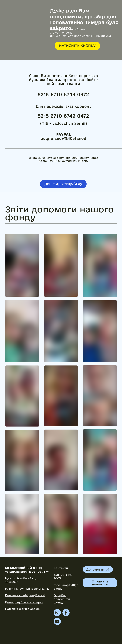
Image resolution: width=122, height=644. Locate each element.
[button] (77, 46)
